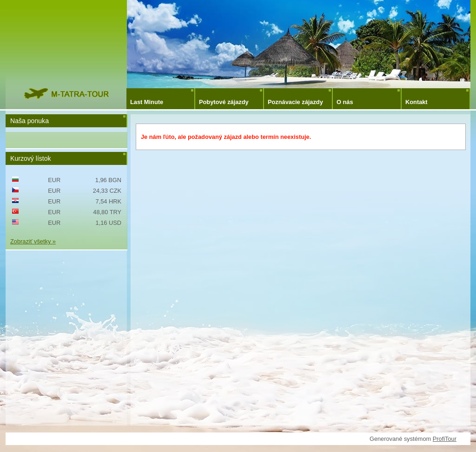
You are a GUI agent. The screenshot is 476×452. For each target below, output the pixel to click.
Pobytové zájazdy (224, 102)
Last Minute (147, 102)
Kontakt (416, 102)
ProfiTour (445, 439)
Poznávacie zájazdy (295, 102)
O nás (345, 102)
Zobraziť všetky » (33, 241)
